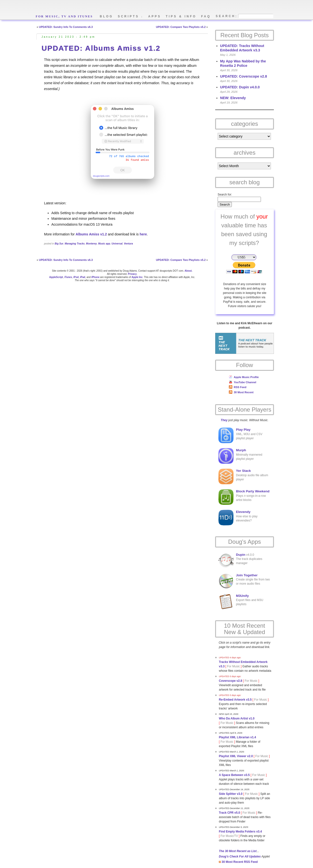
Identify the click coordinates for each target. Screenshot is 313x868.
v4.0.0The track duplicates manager (240, 560)
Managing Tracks (75, 244)
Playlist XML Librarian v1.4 (237, 737)
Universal (117, 244)
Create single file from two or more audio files (244, 581)
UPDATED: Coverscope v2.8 (244, 76)
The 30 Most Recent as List (238, 851)
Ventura (129, 244)
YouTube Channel (243, 382)
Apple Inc (137, 277)
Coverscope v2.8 (230, 681)
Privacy (132, 274)
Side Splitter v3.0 (231, 794)
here (143, 234)
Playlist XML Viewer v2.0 (236, 756)
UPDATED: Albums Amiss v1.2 (101, 48)
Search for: (225, 195)
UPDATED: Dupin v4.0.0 (240, 87)
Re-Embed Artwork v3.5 (235, 700)
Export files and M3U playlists (241, 602)
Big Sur (59, 244)
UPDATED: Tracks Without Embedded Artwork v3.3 (242, 48)
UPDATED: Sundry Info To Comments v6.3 (66, 27)
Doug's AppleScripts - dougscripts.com (94, 8)
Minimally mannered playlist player (240, 456)
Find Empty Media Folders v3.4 (240, 832)
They (224, 420)
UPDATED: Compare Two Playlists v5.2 (181, 27)
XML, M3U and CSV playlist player (240, 435)
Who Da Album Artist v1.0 (237, 718)
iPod (76, 277)
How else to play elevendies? (238, 518)
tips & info (181, 16)
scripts (131, 16)
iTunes (68, 277)
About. (189, 271)
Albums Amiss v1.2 (91, 234)
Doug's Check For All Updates (240, 856)
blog (106, 16)
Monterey (91, 244)
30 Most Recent (241, 392)
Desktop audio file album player (243, 476)
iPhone (95, 277)
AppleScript (56, 277)
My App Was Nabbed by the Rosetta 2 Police (243, 63)
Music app (104, 244)
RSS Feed (238, 387)
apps (155, 16)
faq (206, 16)
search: (227, 16)
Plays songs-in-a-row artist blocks (244, 497)
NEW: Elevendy (233, 98)
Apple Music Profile (244, 377)
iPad (83, 277)
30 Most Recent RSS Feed (238, 862)
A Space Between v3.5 (234, 775)
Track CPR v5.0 (229, 813)
